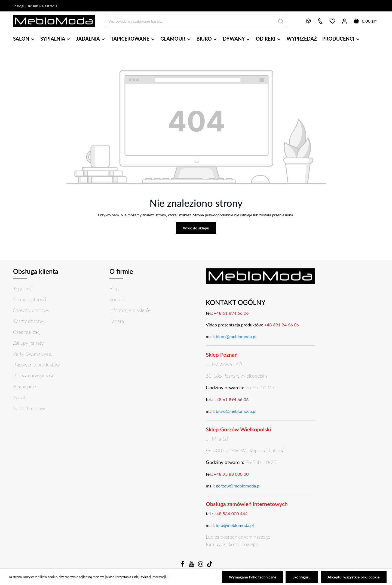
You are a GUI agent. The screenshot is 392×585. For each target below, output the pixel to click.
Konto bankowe (29, 408)
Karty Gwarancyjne (33, 354)
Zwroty (20, 397)
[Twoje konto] (344, 21)
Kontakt (117, 299)
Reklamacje (24, 386)
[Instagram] (201, 566)
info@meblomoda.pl (235, 525)
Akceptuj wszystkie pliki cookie (354, 577)
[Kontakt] (320, 21)
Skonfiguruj (302, 577)
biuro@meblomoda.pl (236, 336)
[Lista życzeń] (332, 21)
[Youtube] (192, 566)
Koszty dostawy (29, 321)
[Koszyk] (365, 21)
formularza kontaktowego (232, 544)
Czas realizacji (27, 332)
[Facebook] (183, 566)
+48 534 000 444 (231, 513)
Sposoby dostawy (31, 310)
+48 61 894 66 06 (231, 313)
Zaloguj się (23, 6)
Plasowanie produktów (36, 365)
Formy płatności (30, 299)
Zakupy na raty (28, 343)
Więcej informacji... (155, 577)
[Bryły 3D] (308, 21)
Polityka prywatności (34, 375)
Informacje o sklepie (130, 310)
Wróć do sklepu (196, 228)
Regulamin (24, 288)
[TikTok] (210, 566)
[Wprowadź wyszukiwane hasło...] (190, 21)
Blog (114, 288)
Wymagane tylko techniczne (253, 577)
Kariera (117, 321)
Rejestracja (48, 6)
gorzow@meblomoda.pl (238, 486)
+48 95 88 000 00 (231, 474)
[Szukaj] (281, 21)
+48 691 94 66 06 (282, 325)
